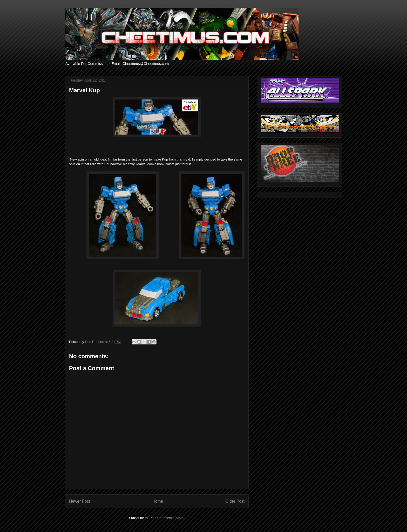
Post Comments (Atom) (167, 518)
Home (158, 501)
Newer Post (80, 501)
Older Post (235, 501)
